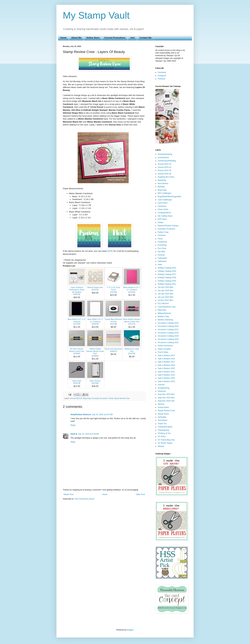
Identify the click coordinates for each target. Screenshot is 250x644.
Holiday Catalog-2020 (167, 281)
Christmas (162, 206)
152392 (95, 383)
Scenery (161, 385)
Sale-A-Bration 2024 (166, 381)
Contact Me (145, 38)
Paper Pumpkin (164, 349)
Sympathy (162, 417)
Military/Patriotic (164, 313)
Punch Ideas (163, 352)
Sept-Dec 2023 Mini (166, 394)
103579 (77, 383)
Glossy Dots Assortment (113, 349)
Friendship (162, 245)
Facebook (162, 72)
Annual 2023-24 (164, 167)
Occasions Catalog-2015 (168, 323)
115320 (132, 292)
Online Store (93, 38)
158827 (113, 351)
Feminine (162, 235)
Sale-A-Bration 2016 (166, 359)
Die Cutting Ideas (165, 216)
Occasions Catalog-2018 (168, 333)
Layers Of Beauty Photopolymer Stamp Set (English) (77, 290)
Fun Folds (162, 248)
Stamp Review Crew (122, 398)
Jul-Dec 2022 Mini (165, 300)
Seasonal (162, 391)
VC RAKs (162, 436)
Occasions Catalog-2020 (168, 339)
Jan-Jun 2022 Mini (165, 297)
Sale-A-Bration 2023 (166, 378)
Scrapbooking (164, 388)
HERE (110, 251)
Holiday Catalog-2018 (167, 278)
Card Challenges (165, 200)
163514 (77, 294)
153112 (132, 324)
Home (63, 38)
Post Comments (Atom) (84, 499)
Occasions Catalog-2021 (168, 342)
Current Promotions (115, 38)
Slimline (161, 404)
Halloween (162, 261)
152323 (95, 290)
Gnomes (161, 255)
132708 (113, 324)
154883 (95, 356)
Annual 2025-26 (164, 174)
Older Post (140, 494)
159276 (95, 324)
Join (132, 38)
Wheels (161, 446)
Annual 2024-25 (76, 398)
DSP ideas (162, 219)
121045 (77, 324)
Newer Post (69, 494)
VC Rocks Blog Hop (166, 440)
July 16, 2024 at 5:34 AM (88, 434)
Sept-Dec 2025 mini (166, 401)
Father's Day (163, 232)
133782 (113, 292)
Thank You (162, 424)
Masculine (162, 310)
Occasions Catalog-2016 (168, 326)
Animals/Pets (163, 158)
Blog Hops (87, 398)
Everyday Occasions (100, 398)
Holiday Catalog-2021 (167, 284)
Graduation (162, 258)
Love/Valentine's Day (167, 307)
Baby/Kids (162, 180)
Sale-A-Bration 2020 (166, 368)
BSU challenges (164, 193)
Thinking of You (164, 433)
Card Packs (163, 203)
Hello (160, 265)
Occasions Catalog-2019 (168, 336)
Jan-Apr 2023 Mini (165, 287)
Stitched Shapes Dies (95, 287)
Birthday (161, 187)
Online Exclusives (165, 346)
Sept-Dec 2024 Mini (166, 398)
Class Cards (163, 209)
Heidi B (74, 434)
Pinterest (161, 79)
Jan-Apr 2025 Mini (165, 294)
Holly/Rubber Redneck (81, 415)
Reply (73, 425)
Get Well (161, 252)
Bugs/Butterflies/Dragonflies (169, 197)
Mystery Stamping (165, 320)
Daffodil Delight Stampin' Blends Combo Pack (95, 351)
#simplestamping (165, 154)
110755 (132, 354)
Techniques (163, 420)
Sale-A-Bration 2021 (166, 372)
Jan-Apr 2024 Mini (165, 291)
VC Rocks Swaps (165, 443)
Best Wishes (163, 183)
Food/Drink (162, 242)
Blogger (130, 630)
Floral (111, 398)
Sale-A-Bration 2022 (166, 375)
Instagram (162, 76)
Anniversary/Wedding (167, 161)
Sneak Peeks (163, 407)
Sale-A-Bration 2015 (166, 355)
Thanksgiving (163, 430)
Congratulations (164, 213)
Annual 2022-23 (164, 164)
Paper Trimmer (95, 381)
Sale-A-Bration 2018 (166, 365)
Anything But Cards (166, 177)
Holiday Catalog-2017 (167, 274)
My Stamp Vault (96, 15)
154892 (77, 354)
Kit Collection (163, 303)
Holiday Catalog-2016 (167, 271)
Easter (160, 222)
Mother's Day (163, 317)
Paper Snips (77, 381)
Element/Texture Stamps (168, 226)
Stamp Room (163, 414)
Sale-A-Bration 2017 (166, 362)
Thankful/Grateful (165, 427)
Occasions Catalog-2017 (168, 330)
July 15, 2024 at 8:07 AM (102, 415)
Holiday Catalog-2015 (167, 268)
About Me (76, 38)
